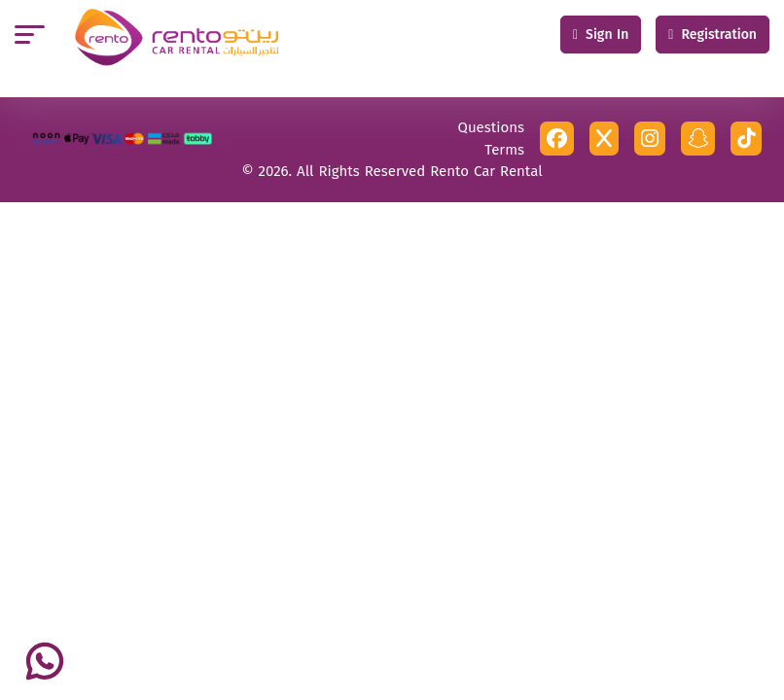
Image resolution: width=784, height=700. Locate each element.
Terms (504, 150)
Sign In (601, 35)
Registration (713, 35)
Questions (491, 127)
